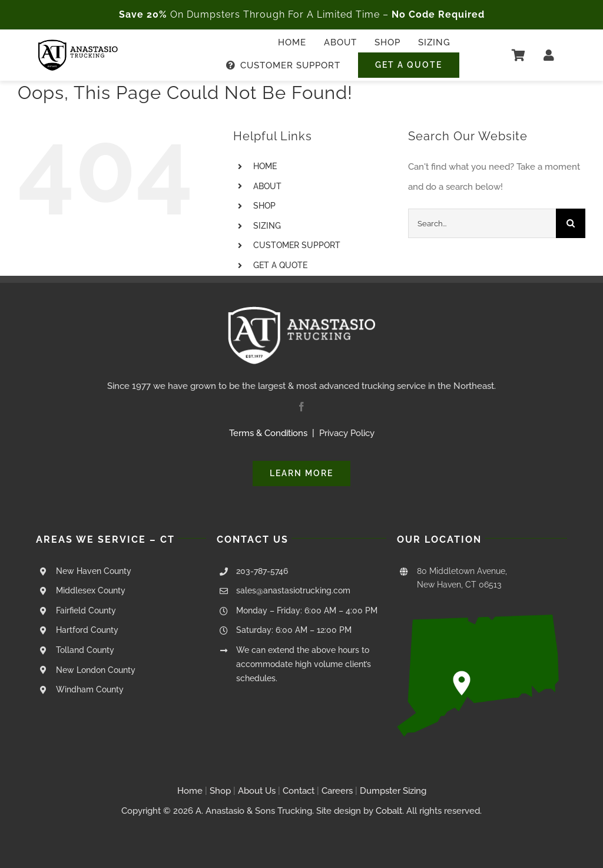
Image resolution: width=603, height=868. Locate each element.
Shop (220, 791)
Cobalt (389, 811)
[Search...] (482, 223)
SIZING (267, 226)
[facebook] (301, 407)
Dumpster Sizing (393, 791)
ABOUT (267, 186)
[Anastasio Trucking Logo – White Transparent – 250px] (301, 311)
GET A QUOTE (280, 265)
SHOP (264, 206)
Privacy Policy (347, 433)
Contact (300, 791)
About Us (257, 791)
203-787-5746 (262, 571)
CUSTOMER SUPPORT (297, 245)
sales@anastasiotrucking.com (293, 590)
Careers (337, 791)
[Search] (571, 223)
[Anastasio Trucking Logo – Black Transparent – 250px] (78, 44)
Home (190, 791)
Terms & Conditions (268, 433)
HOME (265, 166)
